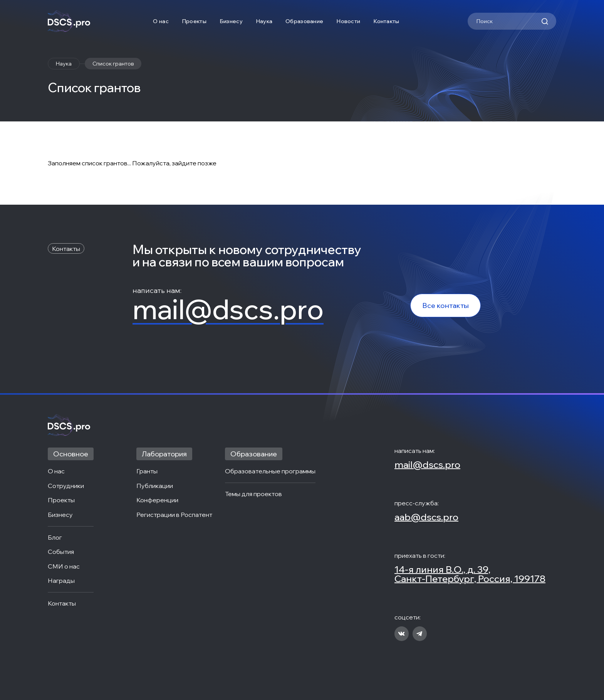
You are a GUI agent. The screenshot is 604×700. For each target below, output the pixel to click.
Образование (304, 21)
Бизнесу (231, 21)
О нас (161, 21)
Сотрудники (66, 486)
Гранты (147, 471)
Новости (348, 21)
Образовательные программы (270, 471)
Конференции (157, 500)
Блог (55, 538)
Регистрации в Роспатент (174, 515)
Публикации (155, 486)
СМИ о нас (64, 567)
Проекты (194, 21)
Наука (264, 21)
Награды (61, 581)
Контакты (386, 21)
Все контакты (445, 305)
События (61, 552)
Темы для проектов (253, 494)
